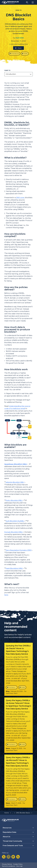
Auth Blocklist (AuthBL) (15, 521)
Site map (19, 866)
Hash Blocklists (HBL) (14, 568)
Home (7, 813)
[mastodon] (13, 857)
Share (18, 48)
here (6, 595)
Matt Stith (20, 38)
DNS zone (20, 198)
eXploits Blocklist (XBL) (15, 482)
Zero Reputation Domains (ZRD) (19, 550)
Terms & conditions (9, 866)
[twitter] (4, 857)
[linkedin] (8, 857)
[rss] (18, 857)
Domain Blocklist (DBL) (14, 532)
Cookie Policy (18, 864)
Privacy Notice (7, 864)
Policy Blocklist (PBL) (14, 500)
